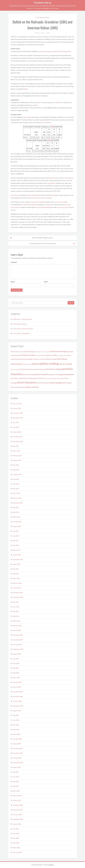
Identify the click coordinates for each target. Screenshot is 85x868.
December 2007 (18, 748)
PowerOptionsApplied (37, 202)
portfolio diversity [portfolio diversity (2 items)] (40, 369)
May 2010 (16, 611)
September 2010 (18, 597)
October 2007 (17, 758)
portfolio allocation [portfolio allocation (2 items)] (26, 369)
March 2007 (16, 791)
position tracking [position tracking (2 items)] (55, 374)
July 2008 (16, 715)
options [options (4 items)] (35, 364)
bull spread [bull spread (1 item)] (47, 352)
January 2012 (17, 555)
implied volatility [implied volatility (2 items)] (51, 355)
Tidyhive (51, 865)
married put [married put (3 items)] (62, 359)
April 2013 (16, 512)
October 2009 (17, 644)
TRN (57, 102)
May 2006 (16, 838)
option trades (27, 117)
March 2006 (16, 848)
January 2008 (17, 744)
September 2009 (18, 649)
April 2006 (16, 843)
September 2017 (18, 441)
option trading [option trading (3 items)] (65, 364)
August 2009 (17, 654)
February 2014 (17, 498)
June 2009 (16, 663)
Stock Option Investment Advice (23, 329)
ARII (60, 93)
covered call (35, 198)
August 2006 (17, 824)
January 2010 (17, 630)
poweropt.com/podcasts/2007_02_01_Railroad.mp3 (55, 51)
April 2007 (16, 786)
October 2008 (17, 701)
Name (13, 282)
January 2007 (17, 800)
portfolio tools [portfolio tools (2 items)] (28, 374)
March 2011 (16, 578)
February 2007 (17, 796)
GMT (39, 102)
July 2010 (16, 602)
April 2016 (16, 470)
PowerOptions (47, 122)
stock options (15, 207)
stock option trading (61, 202)
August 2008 (17, 711)
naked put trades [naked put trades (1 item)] (27, 364)
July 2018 (16, 423)
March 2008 (16, 734)
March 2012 (16, 550)
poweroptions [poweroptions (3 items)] (68, 374)
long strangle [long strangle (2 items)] (28, 359)
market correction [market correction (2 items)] (39, 359)
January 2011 (17, 588)
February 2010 (17, 626)
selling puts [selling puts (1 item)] (53, 378)
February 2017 (17, 456)
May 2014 (16, 489)
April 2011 (16, 574)
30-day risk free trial (64, 207)
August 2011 (17, 564)
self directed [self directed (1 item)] (47, 378)
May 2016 (16, 465)
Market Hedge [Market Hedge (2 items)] (51, 359)
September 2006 (18, 819)
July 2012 (16, 531)
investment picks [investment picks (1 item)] (62, 355)
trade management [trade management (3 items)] (57, 383)
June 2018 (16, 427)
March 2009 (16, 678)
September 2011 (18, 559)
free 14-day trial (32, 195)
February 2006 (17, 852)
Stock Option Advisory (42, 17)
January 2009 (17, 687)
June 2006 (16, 833)
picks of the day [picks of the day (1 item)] (14, 369)
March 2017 (16, 451)
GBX (26, 89)
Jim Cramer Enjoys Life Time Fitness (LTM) (42, 243)
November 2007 (18, 753)
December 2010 (18, 593)
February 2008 (17, 739)
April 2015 (16, 479)
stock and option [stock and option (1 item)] (60, 378)
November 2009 (18, 640)
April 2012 (16, 545)
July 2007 (16, 772)
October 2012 (17, 522)
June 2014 (16, 484)
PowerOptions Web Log (43, 3)
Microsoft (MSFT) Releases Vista (43, 238)
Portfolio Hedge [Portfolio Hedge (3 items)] (54, 369)
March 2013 (16, 517)
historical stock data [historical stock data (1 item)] (40, 355)
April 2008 (16, 730)
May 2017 (16, 446)
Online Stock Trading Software (22, 319)
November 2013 (18, 503)
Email (46, 282)
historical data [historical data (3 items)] (28, 355)
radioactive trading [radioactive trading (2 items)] (26, 378)
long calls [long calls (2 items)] (19, 359)
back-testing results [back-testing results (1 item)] (39, 352)
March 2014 (16, 493)
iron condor (67, 205)
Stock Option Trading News (21, 333)
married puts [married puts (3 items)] (16, 364)
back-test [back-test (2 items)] (14, 351)
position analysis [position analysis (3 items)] (41, 374)
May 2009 (16, 668)
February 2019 (17, 404)
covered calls (49, 205)
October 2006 (17, 815)
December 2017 (18, 437)
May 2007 (16, 782)
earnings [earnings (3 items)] (63, 351)
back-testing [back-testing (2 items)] (29, 351)
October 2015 (17, 474)
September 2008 (18, 706)
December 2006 (18, 805)
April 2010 (16, 616)
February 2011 (17, 583)
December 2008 (18, 692)
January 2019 (17, 408)
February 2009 (17, 682)
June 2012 (16, 536)
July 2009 (16, 659)
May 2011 (16, 569)
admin (48, 33)
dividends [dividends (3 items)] (54, 351)
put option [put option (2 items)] (15, 378)
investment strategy (45, 198)
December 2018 (18, 413)
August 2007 (17, 767)
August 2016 (17, 460)
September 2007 (18, 763)
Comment (14, 262)
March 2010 (16, 621)
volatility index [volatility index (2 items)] (19, 387)
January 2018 (17, 432)
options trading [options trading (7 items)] (49, 363)
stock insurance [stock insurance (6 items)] (27, 382)
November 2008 (18, 696)
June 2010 (16, 607)
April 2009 (16, 673)
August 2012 (17, 526)
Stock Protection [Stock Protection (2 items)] (43, 383)
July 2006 (16, 829)
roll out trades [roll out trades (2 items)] (38, 378)
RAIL (36, 105)
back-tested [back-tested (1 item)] (21, 352)
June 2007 (16, 777)
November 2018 (18, 418)
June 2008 (16, 720)
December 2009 (18, 635)
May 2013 (16, 507)
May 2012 (16, 541)
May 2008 (16, 725)
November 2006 (18, 810)
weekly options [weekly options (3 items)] (32, 387)
